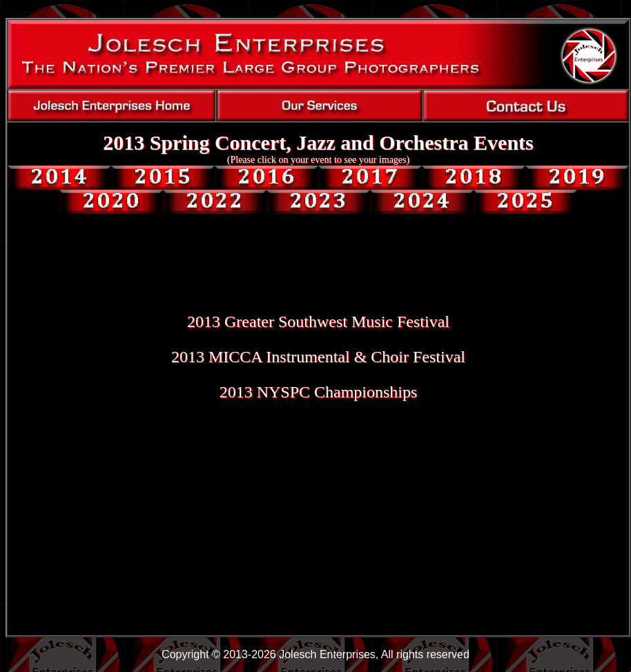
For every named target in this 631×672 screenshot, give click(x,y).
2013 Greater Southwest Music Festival (318, 322)
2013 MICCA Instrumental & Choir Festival (318, 357)
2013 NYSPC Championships (319, 392)
